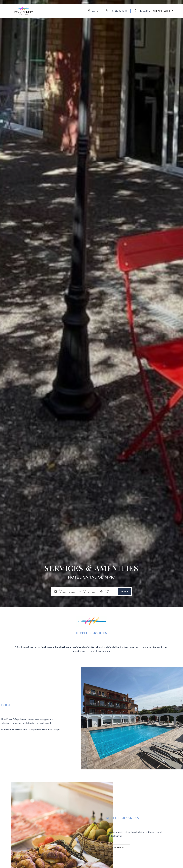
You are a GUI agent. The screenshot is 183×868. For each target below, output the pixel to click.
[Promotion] (110, 592)
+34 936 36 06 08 (119, 11)
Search (124, 591)
